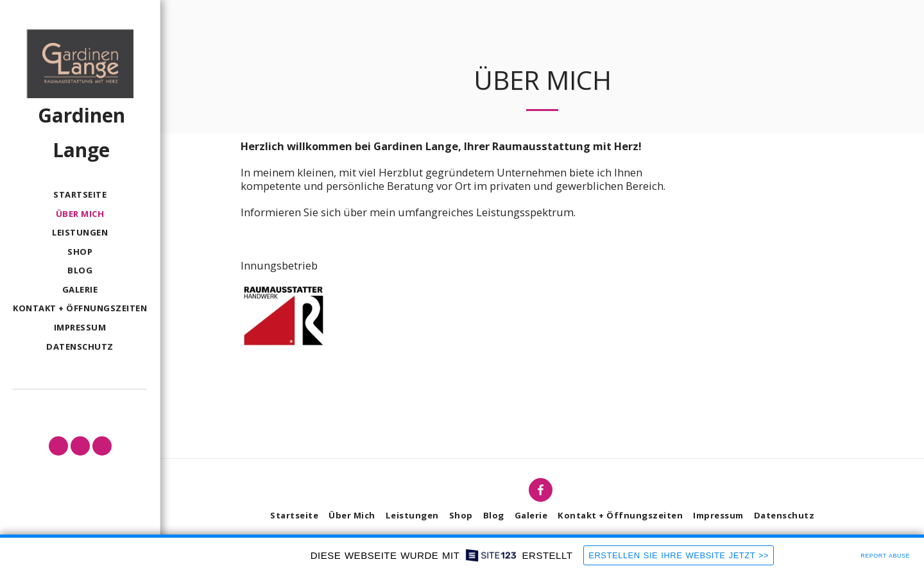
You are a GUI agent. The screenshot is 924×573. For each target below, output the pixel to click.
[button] (58, 446)
